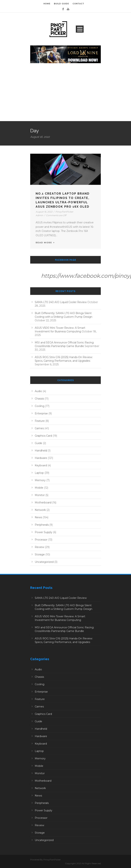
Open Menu (80, 29)
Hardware (41, 458)
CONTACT (78, 4)
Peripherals (42, 525)
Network (40, 510)
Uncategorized (44, 562)
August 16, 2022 (44, 212)
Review (39, 547)
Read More (45, 243)
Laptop (39, 473)
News (38, 517)
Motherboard (43, 503)
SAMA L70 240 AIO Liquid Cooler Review (61, 302)
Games (39, 428)
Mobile (39, 488)
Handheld (41, 451)
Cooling (40, 406)
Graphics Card (43, 436)
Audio (38, 391)
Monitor (40, 495)
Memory (40, 480)
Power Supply (44, 532)
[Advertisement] (65, 94)
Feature (40, 421)
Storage (40, 554)
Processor (41, 540)
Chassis (39, 399)
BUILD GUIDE (61, 4)
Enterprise (41, 413)
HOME (47, 4)
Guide (38, 443)
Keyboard (41, 465)
